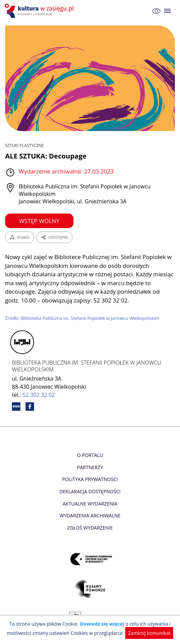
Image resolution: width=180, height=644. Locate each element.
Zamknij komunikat (149, 633)
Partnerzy (90, 467)
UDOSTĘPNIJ (54, 237)
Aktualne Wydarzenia (90, 504)
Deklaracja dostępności (90, 491)
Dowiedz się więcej (102, 624)
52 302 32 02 (39, 395)
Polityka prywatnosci (90, 479)
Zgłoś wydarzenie (90, 528)
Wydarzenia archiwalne (90, 516)
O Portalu (90, 455)
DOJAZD (20, 237)
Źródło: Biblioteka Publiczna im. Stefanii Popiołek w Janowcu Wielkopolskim (82, 318)
